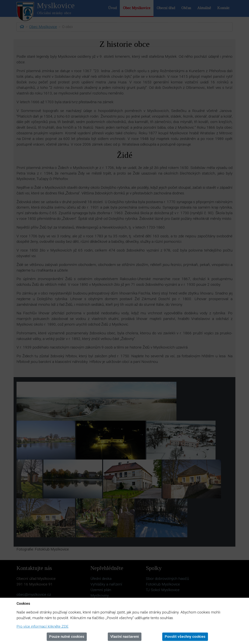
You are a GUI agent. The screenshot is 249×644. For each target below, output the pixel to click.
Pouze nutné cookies (67, 637)
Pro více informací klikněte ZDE (43, 626)
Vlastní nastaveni (125, 637)
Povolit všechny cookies (185, 637)
